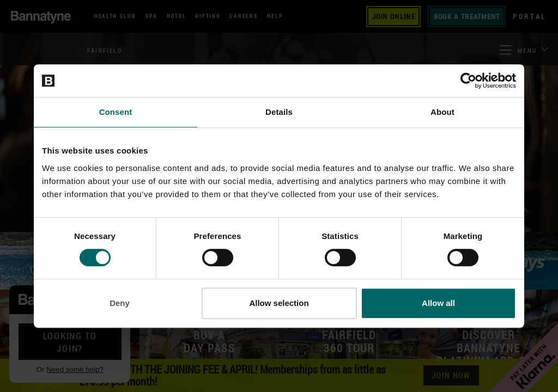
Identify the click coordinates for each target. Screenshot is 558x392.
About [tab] (442, 112)
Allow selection (279, 303)
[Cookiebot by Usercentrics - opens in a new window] (468, 81)
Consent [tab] (116, 112)
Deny (120, 303)
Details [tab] (279, 112)
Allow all (438, 303)
